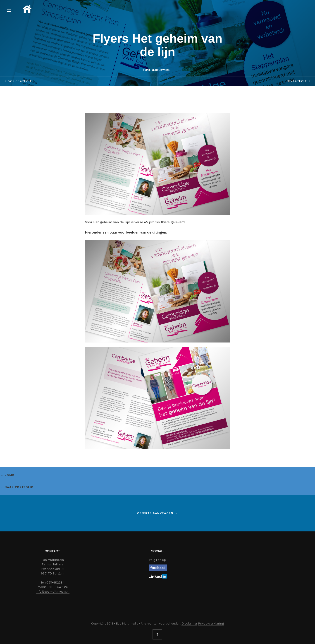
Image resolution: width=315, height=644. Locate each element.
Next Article (298, 81)
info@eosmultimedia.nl (53, 592)
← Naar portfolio (17, 487)
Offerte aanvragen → (157, 513)
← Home (7, 475)
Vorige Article (18, 81)
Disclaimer (189, 623)
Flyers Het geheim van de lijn (157, 45)
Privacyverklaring (211, 623)
